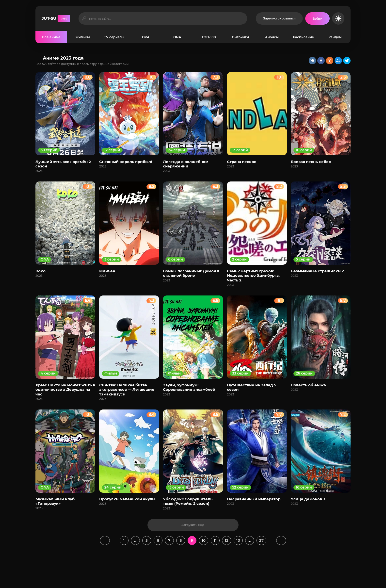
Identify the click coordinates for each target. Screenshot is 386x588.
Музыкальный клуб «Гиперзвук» (55, 501)
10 (204, 540)
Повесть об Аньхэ (308, 385)
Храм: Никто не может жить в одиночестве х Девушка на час (65, 390)
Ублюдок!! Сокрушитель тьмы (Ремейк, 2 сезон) (188, 501)
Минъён (107, 271)
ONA (177, 37)
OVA (146, 37)
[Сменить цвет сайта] (338, 18)
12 (227, 540)
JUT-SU (56, 18)
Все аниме (51, 37)
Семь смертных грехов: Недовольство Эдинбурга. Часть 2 (253, 276)
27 (261, 540)
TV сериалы (114, 37)
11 (215, 540)
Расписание (303, 37)
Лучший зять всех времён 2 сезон (63, 164)
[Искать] (84, 18)
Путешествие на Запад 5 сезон (252, 387)
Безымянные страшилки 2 (317, 271)
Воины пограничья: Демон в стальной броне (191, 273)
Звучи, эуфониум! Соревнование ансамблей (189, 387)
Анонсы (272, 37)
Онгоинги (240, 37)
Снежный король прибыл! (126, 162)
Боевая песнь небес (311, 162)
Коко (40, 271)
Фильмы (83, 37)
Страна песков (242, 162)
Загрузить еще (193, 525)
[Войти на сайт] (317, 18)
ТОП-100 (209, 37)
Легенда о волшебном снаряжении (186, 164)
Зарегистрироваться (279, 18)
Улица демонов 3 (308, 499)
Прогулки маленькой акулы (127, 499)
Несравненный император (254, 499)
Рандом (335, 37)
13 (238, 540)
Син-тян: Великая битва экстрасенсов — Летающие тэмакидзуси (127, 390)
